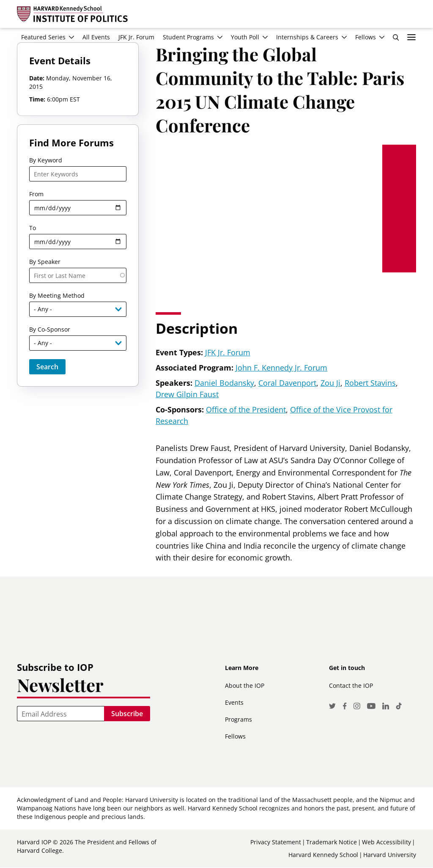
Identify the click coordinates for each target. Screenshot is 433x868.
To (33, 228)
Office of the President (246, 409)
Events (234, 702)
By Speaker (45, 262)
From (36, 194)
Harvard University (390, 855)
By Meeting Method (57, 295)
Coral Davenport (287, 383)
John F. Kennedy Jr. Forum (281, 368)
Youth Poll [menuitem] (245, 37)
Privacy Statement (276, 842)
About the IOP (245, 685)
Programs (238, 719)
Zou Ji (330, 383)
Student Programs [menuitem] (188, 37)
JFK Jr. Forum (228, 352)
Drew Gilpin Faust (187, 394)
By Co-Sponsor (50, 329)
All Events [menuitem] (96, 37)
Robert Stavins (370, 383)
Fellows (235, 736)
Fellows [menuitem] (366, 37)
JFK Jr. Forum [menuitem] (136, 37)
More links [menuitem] (411, 37)
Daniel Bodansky (224, 383)
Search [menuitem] (396, 37)
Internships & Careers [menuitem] (307, 37)
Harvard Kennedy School (323, 855)
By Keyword (46, 160)
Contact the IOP (351, 685)
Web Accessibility (386, 842)
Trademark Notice (332, 842)
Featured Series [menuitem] (43, 37)
